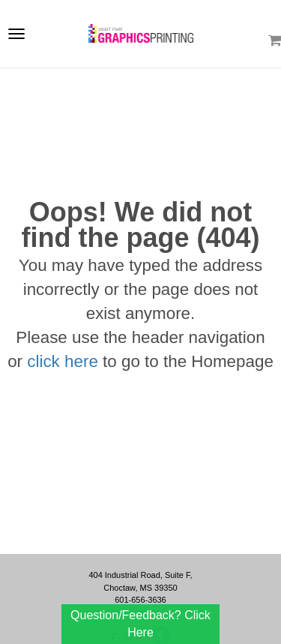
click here (63, 361)
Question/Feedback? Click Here (140, 623)
